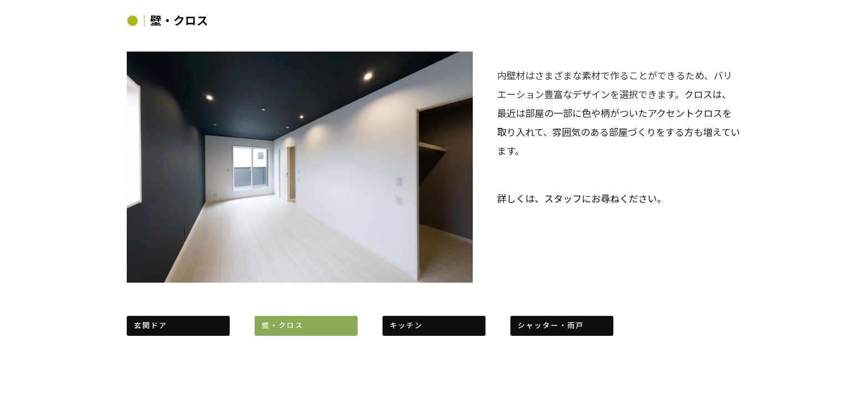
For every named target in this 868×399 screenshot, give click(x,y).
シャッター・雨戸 (551, 325)
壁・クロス (283, 325)
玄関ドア (151, 325)
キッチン (406, 325)
